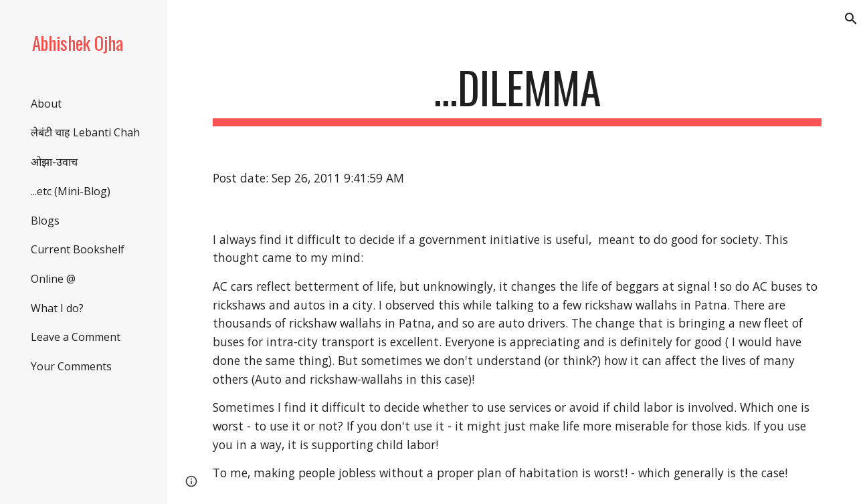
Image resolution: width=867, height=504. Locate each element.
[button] (851, 19)
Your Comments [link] (71, 366)
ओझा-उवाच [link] (54, 162)
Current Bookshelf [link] (78, 249)
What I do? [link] (57, 308)
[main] (517, 94)
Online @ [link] (53, 279)
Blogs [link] (45, 221)
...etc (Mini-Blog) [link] (71, 191)
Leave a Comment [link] (76, 337)
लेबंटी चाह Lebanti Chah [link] (85, 132)
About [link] (46, 104)
